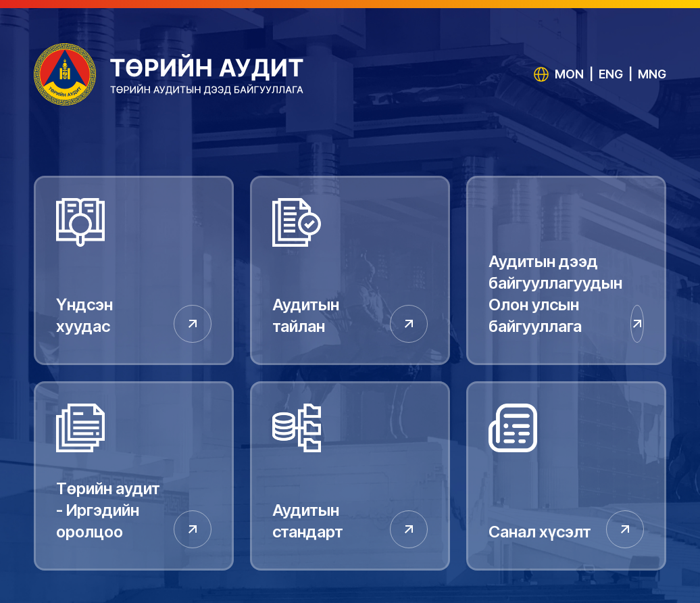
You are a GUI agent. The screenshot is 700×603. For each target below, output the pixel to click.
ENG (611, 74)
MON (569, 74)
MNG (652, 74)
